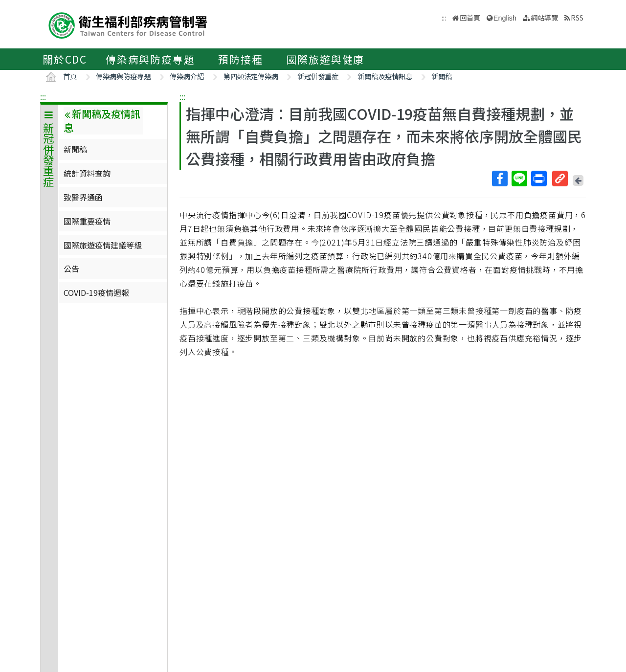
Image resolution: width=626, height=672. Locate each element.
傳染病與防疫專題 (150, 59)
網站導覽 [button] (544, 17)
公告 (71, 269)
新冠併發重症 (318, 76)
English (505, 18)
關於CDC (65, 59)
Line (519, 179)
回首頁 (470, 17)
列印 (538, 179)
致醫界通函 (83, 197)
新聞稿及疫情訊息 (385, 76)
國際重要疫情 (87, 221)
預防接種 (240, 59)
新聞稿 (442, 76)
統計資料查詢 (87, 173)
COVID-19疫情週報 (96, 292)
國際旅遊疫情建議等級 (103, 245)
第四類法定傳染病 (251, 76)
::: (43, 96)
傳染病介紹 (187, 76)
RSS (577, 17)
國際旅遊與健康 (326, 59)
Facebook (499, 179)
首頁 (70, 76)
